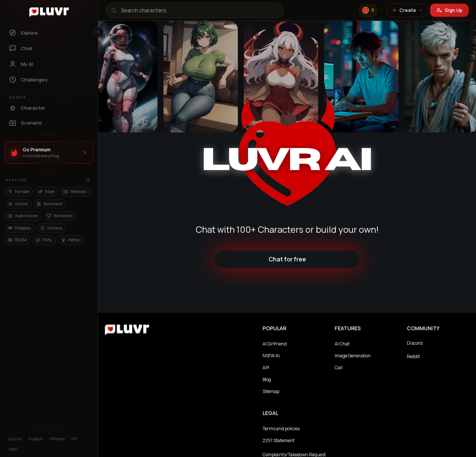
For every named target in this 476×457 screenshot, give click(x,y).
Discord (415, 343)
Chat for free (287, 259)
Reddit (413, 356)
